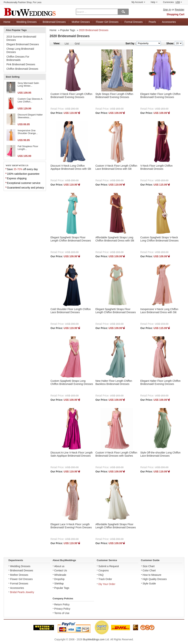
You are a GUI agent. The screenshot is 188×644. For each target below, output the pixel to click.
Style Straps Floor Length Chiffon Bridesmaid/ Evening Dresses (114, 96)
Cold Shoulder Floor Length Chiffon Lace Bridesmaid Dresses (71, 311)
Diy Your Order (107, 584)
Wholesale (60, 575)
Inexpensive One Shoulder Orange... (28, 132)
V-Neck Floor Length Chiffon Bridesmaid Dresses (156, 167)
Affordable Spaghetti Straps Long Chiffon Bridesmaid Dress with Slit (115, 239)
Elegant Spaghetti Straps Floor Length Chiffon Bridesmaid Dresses (71, 239)
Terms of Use (62, 613)
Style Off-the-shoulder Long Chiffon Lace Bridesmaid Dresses (160, 454)
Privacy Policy (62, 609)
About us (59, 566)
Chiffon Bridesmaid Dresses (22, 69)
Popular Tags (68, 30)
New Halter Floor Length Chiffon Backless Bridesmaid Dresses (114, 382)
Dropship (59, 579)
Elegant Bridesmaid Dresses (23, 44)
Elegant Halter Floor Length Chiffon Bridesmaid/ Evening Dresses (160, 96)
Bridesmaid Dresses (54, 22)
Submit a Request (109, 566)
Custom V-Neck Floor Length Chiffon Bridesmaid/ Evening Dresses (71, 96)
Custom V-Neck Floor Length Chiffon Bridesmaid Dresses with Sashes (116, 454)
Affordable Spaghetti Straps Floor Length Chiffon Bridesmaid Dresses (116, 526)
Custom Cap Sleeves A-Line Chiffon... (30, 100)
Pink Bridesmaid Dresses (21, 64)
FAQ (101, 575)
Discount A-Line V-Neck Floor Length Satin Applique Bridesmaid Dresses (72, 454)
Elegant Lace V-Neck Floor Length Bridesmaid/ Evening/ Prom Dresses (71, 526)
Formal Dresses (134, 22)
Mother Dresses (81, 22)
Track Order (105, 579)
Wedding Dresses (26, 22)
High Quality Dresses (155, 579)
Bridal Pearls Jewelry (22, 592)
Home (7, 22)
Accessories (169, 22)
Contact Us (61, 570)
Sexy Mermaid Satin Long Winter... (28, 84)
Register (180, 10)
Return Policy (62, 604)
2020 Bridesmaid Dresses (94, 30)
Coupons (104, 570)
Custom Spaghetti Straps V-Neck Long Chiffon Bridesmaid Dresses (159, 239)
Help (154, 2)
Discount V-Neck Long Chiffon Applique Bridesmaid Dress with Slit (71, 167)
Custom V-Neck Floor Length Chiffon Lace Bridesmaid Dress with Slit (116, 167)
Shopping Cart (176, 14)
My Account (138, 2)
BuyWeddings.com (94, 639)
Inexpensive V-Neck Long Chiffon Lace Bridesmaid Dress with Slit (159, 311)
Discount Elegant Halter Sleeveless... (30, 116)
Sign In (167, 10)
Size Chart (149, 566)
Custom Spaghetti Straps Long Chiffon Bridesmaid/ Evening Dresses (72, 382)
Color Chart (149, 570)
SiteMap (59, 583)
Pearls (152, 22)
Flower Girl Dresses (107, 22)
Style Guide (149, 583)
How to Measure (152, 575)
